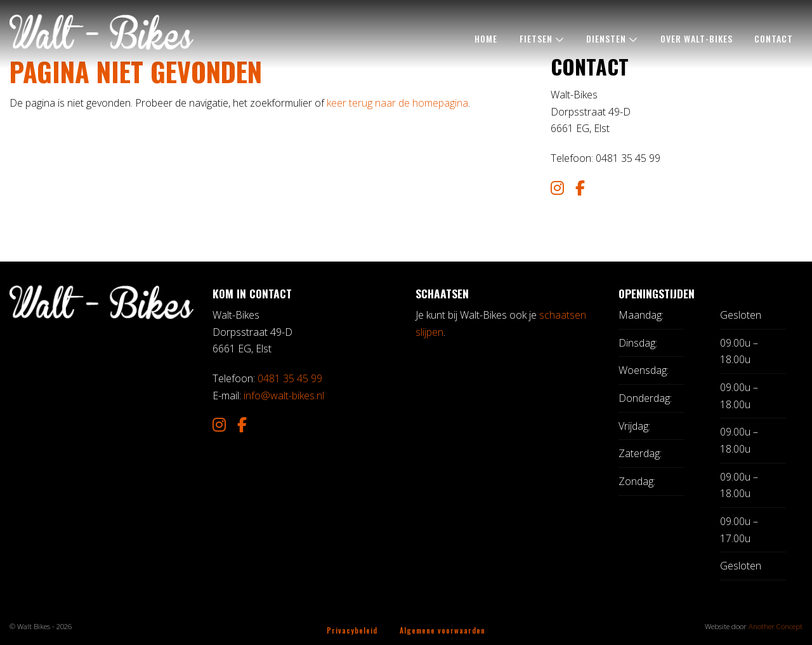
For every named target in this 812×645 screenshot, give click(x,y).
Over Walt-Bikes (697, 38)
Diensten (606, 38)
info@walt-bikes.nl (284, 396)
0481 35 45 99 (290, 378)
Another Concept (776, 626)
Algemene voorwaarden (442, 630)
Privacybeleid (352, 630)
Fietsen (536, 38)
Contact (774, 38)
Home (486, 38)
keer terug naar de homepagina (397, 103)
